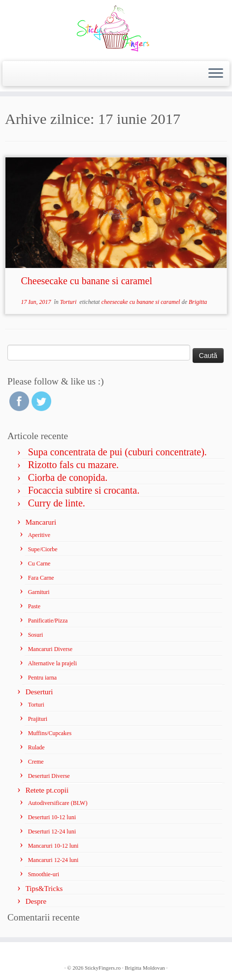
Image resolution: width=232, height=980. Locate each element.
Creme (36, 762)
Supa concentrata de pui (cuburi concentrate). (117, 452)
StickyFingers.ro (103, 968)
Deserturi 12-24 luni (52, 832)
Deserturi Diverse (49, 776)
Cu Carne (39, 564)
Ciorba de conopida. (68, 477)
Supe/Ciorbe (43, 549)
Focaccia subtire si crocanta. (84, 490)
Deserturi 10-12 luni (52, 817)
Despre (36, 901)
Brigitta (198, 302)
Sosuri (36, 635)
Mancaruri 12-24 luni (53, 860)
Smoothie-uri (44, 874)
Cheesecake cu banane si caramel (86, 281)
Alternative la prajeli (52, 663)
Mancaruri (41, 522)
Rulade (36, 747)
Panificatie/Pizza (48, 621)
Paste (34, 606)
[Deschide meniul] (216, 74)
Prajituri (38, 719)
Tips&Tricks (44, 889)
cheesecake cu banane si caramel (142, 302)
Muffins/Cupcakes (50, 733)
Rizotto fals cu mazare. (73, 465)
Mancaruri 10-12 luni (53, 846)
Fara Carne (41, 578)
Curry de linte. (57, 503)
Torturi (69, 302)
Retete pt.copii (47, 790)
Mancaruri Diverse (50, 649)
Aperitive (39, 535)
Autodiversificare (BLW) (58, 803)
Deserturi (39, 692)
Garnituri (39, 592)
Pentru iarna (42, 678)
